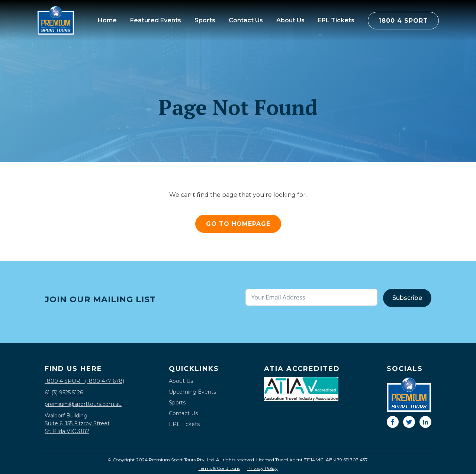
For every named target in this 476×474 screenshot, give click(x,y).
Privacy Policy (263, 468)
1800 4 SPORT (403, 21)
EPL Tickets (336, 20)
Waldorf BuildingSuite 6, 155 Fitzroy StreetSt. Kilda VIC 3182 (77, 423)
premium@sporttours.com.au (83, 404)
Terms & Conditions (219, 468)
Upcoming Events (192, 392)
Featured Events (156, 20)
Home (107, 20)
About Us (290, 20)
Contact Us (246, 20)
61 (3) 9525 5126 (64, 393)
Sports (205, 20)
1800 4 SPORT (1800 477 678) (84, 381)
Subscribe (407, 298)
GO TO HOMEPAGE (238, 224)
